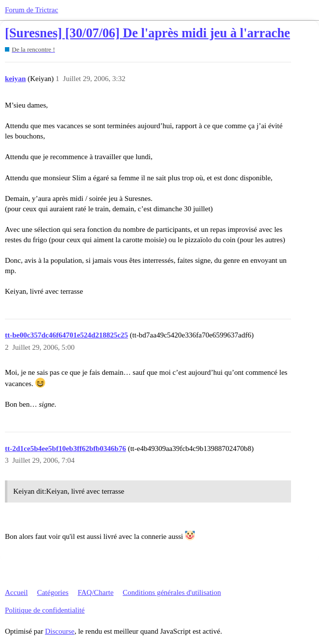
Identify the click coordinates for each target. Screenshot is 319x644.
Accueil (16, 592)
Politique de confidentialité (45, 610)
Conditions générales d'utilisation (172, 592)
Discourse (60, 631)
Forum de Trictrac (31, 10)
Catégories (53, 592)
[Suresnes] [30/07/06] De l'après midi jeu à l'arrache (147, 33)
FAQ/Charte (95, 592)
